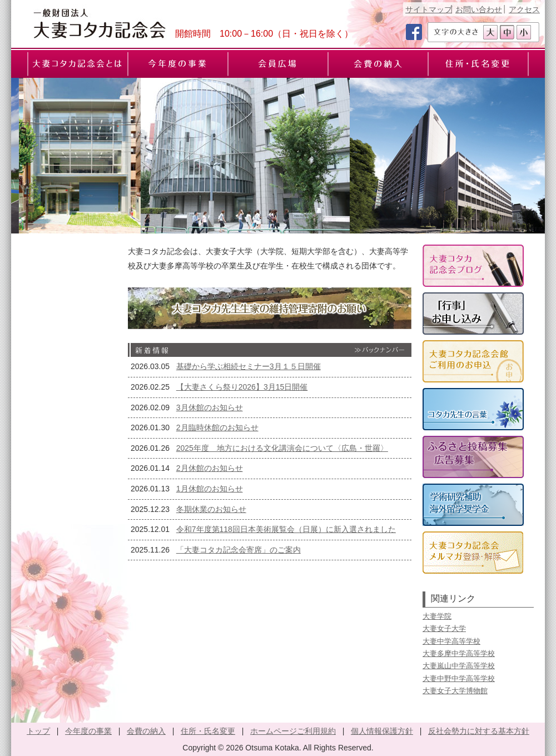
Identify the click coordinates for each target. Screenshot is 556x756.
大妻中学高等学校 (451, 641)
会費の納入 (146, 731)
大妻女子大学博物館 (455, 691)
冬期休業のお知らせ (211, 509)
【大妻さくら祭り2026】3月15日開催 (242, 387)
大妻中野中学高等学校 (459, 678)
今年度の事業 (88, 731)
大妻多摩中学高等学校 (459, 653)
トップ (38, 731)
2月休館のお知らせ (210, 468)
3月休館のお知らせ (210, 407)
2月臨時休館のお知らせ (217, 427)
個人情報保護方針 (382, 731)
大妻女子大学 (444, 628)
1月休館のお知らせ (210, 489)
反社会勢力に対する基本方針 (479, 731)
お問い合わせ (479, 9)
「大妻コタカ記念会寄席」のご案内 (239, 550)
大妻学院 (437, 616)
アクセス (524, 9)
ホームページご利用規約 (293, 731)
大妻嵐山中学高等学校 (459, 666)
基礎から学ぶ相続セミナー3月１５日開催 (249, 366)
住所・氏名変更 (208, 731)
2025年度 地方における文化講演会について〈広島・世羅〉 (282, 448)
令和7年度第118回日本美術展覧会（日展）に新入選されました (286, 529)
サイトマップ (429, 9)
